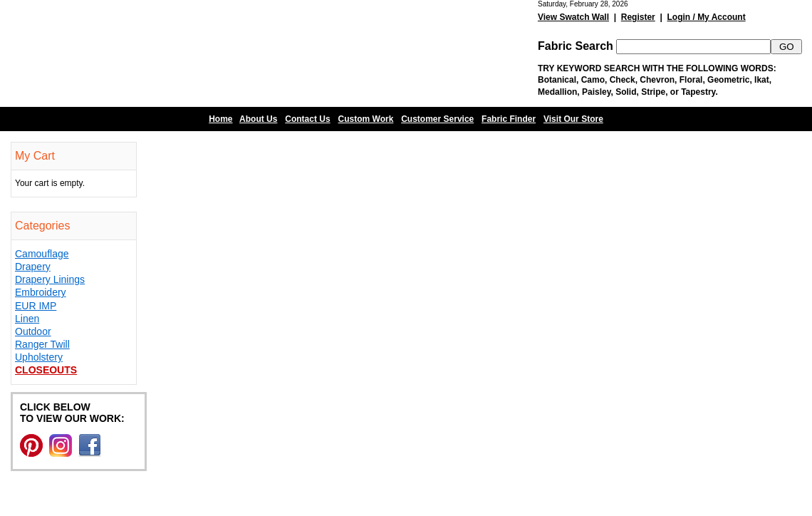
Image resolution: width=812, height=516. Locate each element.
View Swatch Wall (573, 17)
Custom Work (366, 119)
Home (220, 119)
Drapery (33, 267)
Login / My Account (706, 17)
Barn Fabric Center (142, 53)
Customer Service (437, 119)
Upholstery (39, 357)
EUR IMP (36, 306)
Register (638, 17)
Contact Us (307, 119)
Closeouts (46, 370)
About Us (258, 119)
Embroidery (41, 292)
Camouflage (42, 254)
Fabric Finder (509, 119)
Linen (27, 319)
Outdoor (33, 331)
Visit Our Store (573, 119)
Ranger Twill (42, 344)
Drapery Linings (50, 279)
